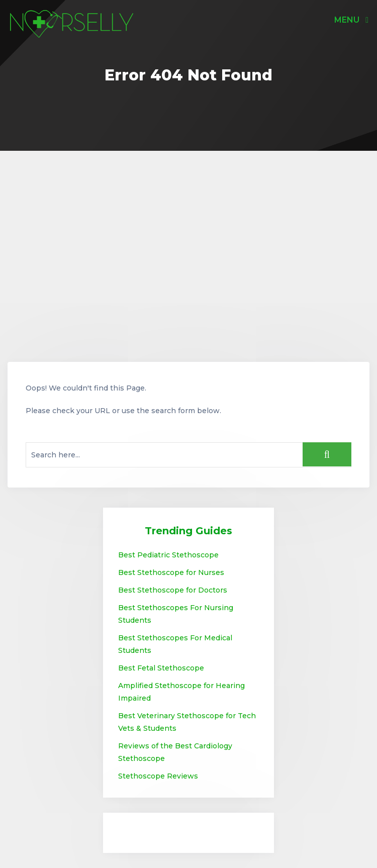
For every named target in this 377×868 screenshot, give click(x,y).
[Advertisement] (189, 256)
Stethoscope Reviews (158, 776)
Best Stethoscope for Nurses (171, 572)
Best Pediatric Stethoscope (168, 555)
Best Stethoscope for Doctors (173, 590)
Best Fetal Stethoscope (161, 668)
